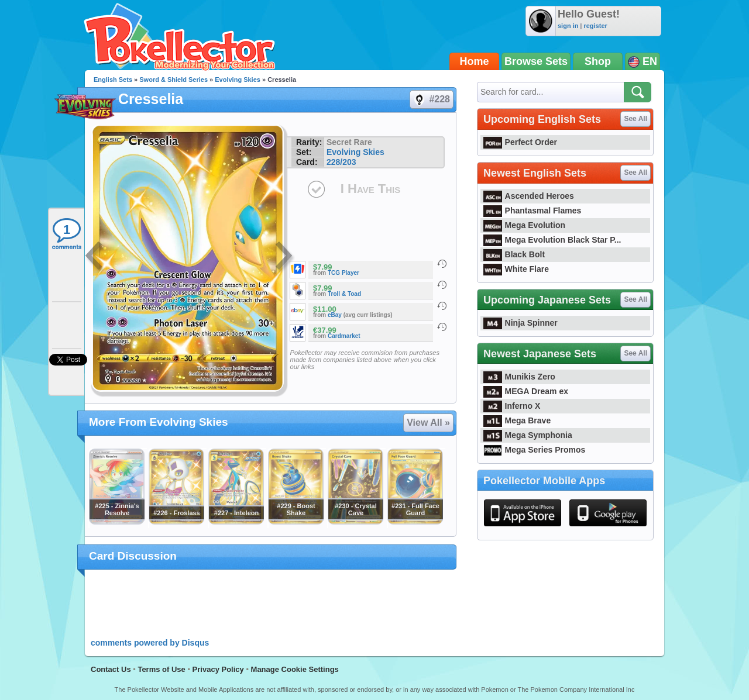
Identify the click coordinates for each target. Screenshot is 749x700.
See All (635, 119)
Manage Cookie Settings (295, 669)
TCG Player (343, 273)
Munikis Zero (519, 377)
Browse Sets (536, 61)
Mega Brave (517, 420)
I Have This (370, 189)
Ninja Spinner (520, 323)
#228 (431, 99)
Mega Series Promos (534, 450)
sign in (568, 26)
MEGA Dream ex (526, 391)
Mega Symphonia (528, 435)
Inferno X (512, 406)
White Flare (516, 269)
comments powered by (150, 643)
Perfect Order (520, 142)
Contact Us (111, 669)
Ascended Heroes (529, 196)
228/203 (341, 162)
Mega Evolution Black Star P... (552, 240)
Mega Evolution (524, 225)
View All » (428, 423)
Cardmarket (344, 336)
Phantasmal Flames (532, 211)
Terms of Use (161, 669)
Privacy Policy (218, 669)
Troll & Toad (344, 294)
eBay (335, 315)
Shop (598, 61)
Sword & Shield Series (173, 80)
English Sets (113, 80)
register (595, 26)
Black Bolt (514, 254)
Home (475, 61)
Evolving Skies (238, 80)
